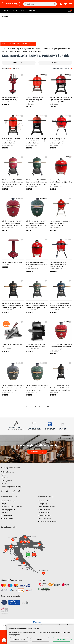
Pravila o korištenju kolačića (48, 521)
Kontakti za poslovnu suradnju (12, 486)
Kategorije (18, 63)
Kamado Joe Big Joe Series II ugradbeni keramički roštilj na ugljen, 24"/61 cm (61, 182)
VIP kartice (5, 478)
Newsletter (5, 512)
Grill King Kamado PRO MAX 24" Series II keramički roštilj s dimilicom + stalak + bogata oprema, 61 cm (12, 306)
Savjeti (24, 11)
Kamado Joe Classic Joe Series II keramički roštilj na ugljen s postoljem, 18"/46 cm (60, 223)
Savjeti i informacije (8, 500)
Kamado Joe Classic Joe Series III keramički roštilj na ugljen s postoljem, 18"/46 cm (12, 141)
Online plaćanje (43, 512)
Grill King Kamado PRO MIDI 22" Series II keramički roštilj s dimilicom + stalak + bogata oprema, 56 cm (61, 388)
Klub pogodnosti (7, 481)
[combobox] (63, 69)
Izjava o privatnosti (45, 518)
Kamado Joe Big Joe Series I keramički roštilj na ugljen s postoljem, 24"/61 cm (58, 264)
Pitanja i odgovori (7, 518)
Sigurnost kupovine (45, 509)
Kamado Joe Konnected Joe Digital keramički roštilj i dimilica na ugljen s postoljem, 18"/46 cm (37, 141)
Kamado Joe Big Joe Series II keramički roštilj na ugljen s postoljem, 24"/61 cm (59, 141)
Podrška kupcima (7, 515)
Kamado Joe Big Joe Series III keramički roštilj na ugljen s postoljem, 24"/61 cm (35, 100)
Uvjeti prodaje (43, 503)
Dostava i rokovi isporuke (47, 506)
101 (48, 407)
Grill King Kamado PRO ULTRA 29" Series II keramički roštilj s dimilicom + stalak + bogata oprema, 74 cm (12, 182)
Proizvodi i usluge (44, 500)
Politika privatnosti (45, 515)
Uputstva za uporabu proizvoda (12, 506)
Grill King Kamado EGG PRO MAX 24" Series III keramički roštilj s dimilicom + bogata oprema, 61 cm (61, 347)
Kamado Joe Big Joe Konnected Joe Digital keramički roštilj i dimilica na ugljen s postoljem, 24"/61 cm (61, 100)
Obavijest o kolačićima (62, 632)
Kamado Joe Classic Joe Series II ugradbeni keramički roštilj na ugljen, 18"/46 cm (37, 264)
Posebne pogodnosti (8, 509)
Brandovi (4, 483)
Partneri (4, 475)
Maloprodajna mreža (8, 472)
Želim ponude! (36, 451)
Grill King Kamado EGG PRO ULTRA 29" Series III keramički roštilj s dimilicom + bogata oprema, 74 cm (12, 223)
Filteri (54, 63)
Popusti (5, 11)
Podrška (33, 11)
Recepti (14, 11)
